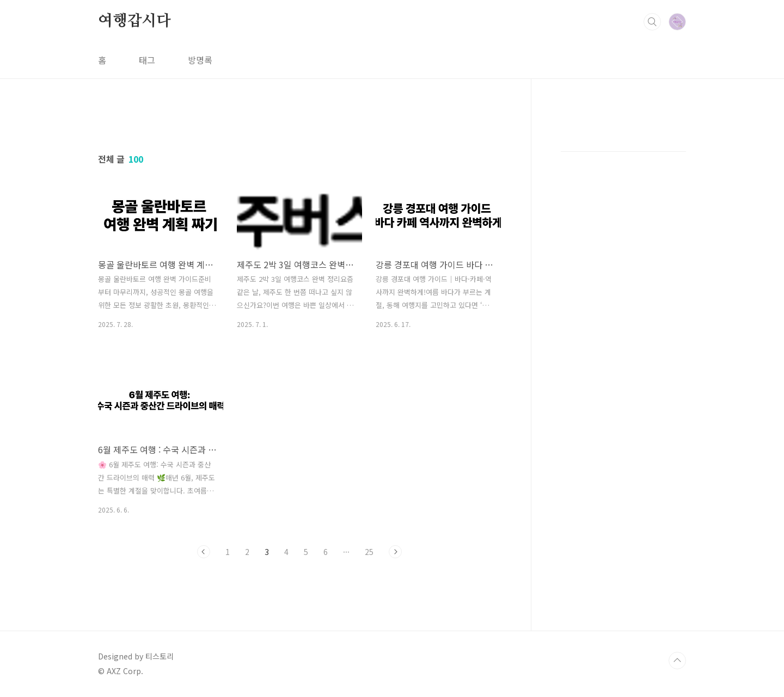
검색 (652, 22)
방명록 (200, 60)
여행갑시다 (134, 21)
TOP (677, 661)
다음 (395, 552)
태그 (147, 60)
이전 (204, 552)
